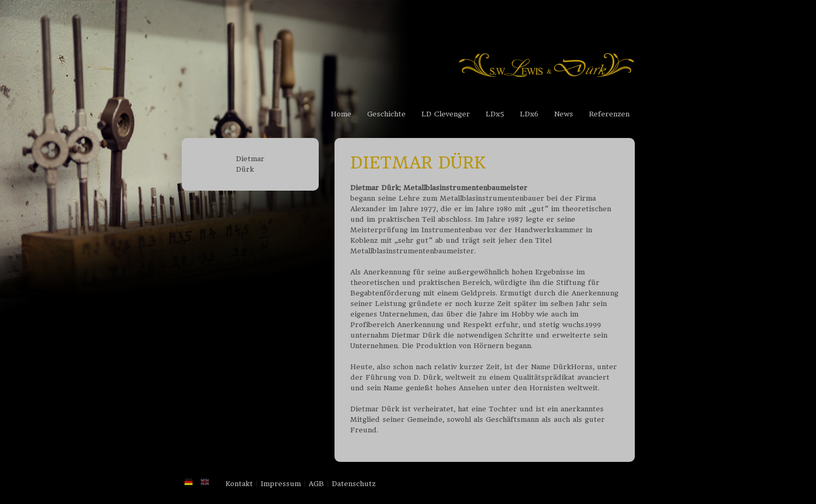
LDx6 (529, 114)
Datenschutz (354, 484)
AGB (316, 484)
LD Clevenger (446, 114)
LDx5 (495, 114)
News (564, 114)
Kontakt (239, 484)
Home (341, 114)
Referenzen (609, 114)
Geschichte (386, 114)
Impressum (281, 484)
